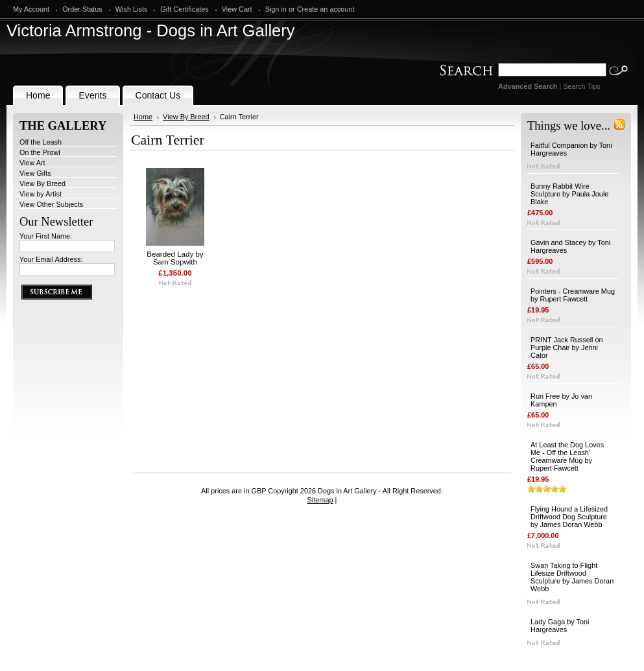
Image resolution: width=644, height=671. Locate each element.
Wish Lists (132, 9)
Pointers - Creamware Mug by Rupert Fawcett (573, 295)
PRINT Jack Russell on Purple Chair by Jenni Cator (567, 347)
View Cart (237, 9)
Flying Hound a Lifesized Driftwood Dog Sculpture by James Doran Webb (569, 517)
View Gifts (35, 173)
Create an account (326, 9)
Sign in (276, 9)
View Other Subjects (51, 204)
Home (143, 117)
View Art (32, 163)
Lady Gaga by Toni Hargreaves (560, 626)
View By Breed (42, 183)
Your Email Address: (51, 259)
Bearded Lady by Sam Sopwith (175, 258)
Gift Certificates (184, 9)
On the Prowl (40, 152)
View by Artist (41, 194)
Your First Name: (46, 236)
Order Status (82, 9)
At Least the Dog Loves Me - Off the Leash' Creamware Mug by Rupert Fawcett (567, 456)
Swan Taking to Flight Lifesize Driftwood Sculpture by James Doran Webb (572, 577)
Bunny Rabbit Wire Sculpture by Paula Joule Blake (569, 194)
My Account (31, 9)
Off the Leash (41, 142)
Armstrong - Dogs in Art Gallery (151, 30)
